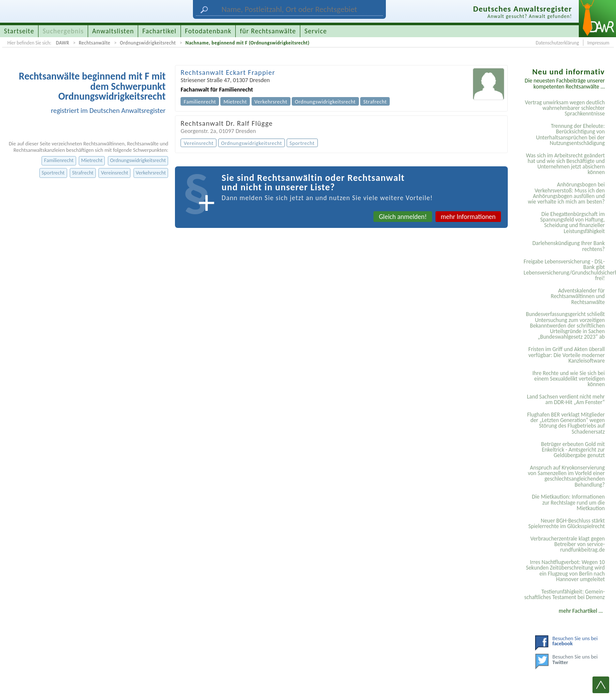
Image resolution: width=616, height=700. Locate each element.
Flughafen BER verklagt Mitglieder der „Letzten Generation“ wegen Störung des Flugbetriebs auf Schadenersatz (566, 423)
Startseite (19, 31)
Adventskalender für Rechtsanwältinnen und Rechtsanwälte (577, 296)
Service (316, 31)
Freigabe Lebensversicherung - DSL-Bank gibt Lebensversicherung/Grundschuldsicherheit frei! (566, 270)
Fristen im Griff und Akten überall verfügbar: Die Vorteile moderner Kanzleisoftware (567, 355)
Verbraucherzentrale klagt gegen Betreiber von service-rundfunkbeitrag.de (568, 544)
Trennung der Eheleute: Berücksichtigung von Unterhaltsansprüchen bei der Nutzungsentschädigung (570, 134)
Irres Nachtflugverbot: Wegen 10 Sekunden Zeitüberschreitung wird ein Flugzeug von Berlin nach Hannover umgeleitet (565, 571)
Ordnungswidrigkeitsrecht (148, 43)
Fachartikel (160, 31)
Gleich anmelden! (403, 217)
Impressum (598, 43)
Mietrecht (92, 160)
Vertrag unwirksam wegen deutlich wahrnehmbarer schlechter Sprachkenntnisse (565, 108)
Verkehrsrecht (151, 173)
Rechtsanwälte (95, 43)
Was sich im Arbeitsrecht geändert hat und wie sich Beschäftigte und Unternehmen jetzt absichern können (565, 164)
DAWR (63, 43)
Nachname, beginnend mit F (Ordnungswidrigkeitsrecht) (247, 43)
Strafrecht (83, 173)
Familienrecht (59, 160)
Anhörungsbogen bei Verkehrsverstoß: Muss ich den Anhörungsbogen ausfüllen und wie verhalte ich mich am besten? (566, 193)
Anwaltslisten (113, 31)
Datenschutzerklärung (557, 43)
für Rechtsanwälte (268, 31)
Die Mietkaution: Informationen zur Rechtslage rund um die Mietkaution (568, 502)
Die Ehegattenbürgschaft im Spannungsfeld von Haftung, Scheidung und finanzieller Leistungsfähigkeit (573, 223)
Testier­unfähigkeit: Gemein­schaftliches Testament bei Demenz (564, 594)
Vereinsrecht (115, 173)
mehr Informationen (468, 217)
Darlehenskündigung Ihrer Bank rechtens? (568, 246)
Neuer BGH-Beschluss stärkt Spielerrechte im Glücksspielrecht (567, 523)
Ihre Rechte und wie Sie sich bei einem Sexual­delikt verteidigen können (568, 379)
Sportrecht (53, 173)
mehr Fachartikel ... (581, 611)
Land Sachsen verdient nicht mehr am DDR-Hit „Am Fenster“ (566, 399)
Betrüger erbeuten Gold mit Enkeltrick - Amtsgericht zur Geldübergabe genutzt (573, 450)
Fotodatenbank (208, 31)
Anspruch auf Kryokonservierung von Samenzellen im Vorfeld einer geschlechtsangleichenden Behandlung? (566, 476)
